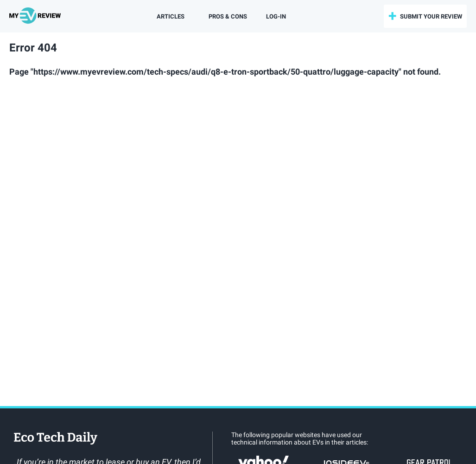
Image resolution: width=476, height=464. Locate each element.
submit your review (431, 16)
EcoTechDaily (56, 439)
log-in (276, 16)
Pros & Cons (228, 16)
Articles (171, 16)
